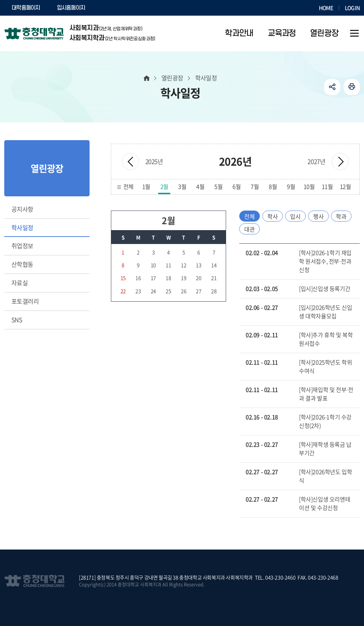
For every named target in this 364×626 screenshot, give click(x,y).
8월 (273, 186)
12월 (346, 186)
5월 (218, 186)
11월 (327, 186)
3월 (182, 186)
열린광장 (172, 78)
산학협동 (22, 264)
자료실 (20, 283)
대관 (250, 229)
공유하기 (332, 87)
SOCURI (111, 8)
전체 (129, 186)
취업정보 (22, 246)
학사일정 (22, 227)
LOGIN (352, 8)
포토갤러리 (25, 301)
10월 (309, 186)
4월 (200, 186)
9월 (291, 186)
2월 (164, 186)
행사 (318, 216)
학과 (341, 216)
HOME (326, 8)
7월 (255, 186)
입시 (295, 216)
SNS (17, 320)
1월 (146, 186)
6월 (237, 186)
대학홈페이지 (26, 8)
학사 (273, 216)
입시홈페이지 (71, 8)
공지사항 (22, 209)
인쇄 (352, 87)
